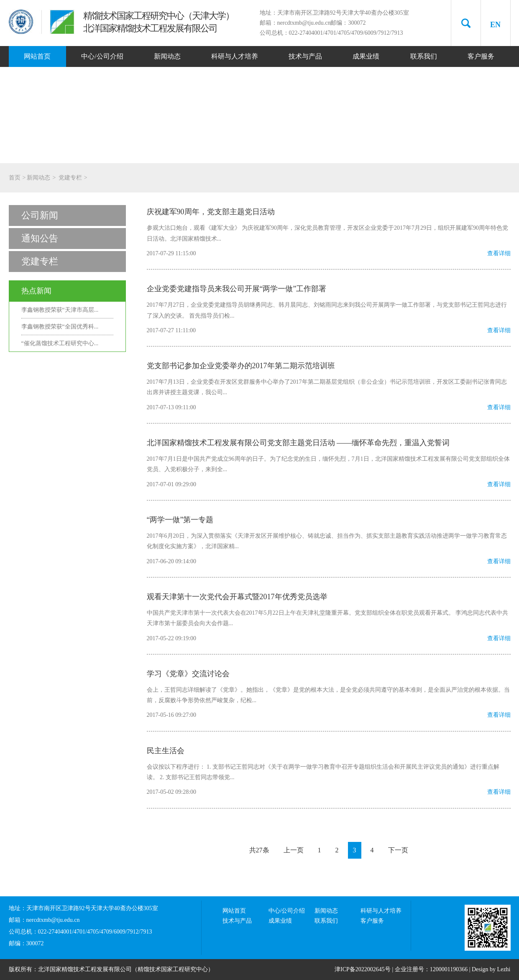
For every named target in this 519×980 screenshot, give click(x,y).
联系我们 (424, 56)
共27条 (259, 850)
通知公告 (40, 238)
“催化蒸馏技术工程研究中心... (60, 343)
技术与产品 (305, 56)
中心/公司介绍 (102, 56)
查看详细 (499, 253)
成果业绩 (366, 56)
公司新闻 (40, 215)
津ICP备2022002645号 (363, 969)
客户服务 (481, 56)
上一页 (294, 850)
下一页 (398, 850)
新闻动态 (167, 56)
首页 (15, 178)
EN (495, 25)
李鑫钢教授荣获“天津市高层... (60, 310)
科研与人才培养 (235, 56)
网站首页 (37, 56)
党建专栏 (70, 178)
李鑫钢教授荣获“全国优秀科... (60, 327)
